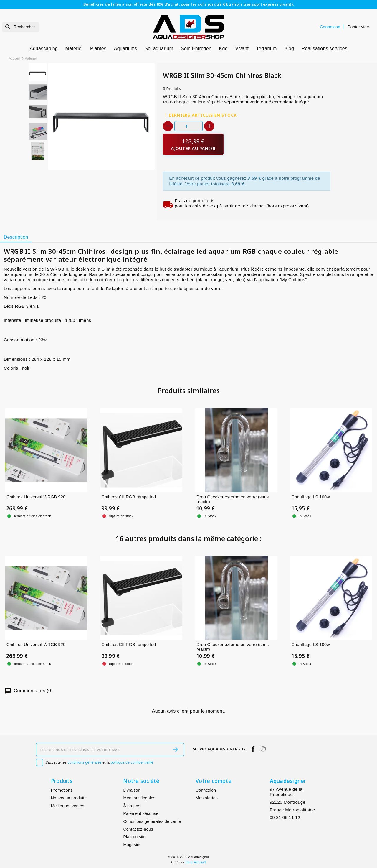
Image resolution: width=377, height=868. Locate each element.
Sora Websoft (195, 862)
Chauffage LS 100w (311, 497)
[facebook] (253, 749)
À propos (132, 806)
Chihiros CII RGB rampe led (129, 497)
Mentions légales (139, 798)
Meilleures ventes (68, 806)
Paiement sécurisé (141, 813)
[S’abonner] (176, 750)
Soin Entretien (196, 48)
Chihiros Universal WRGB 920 (36, 497)
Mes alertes (207, 798)
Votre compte (214, 781)
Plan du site (134, 837)
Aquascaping (44, 48)
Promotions (62, 790)
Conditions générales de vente (152, 821)
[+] (209, 126)
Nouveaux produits (69, 798)
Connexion (206, 790)
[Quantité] (188, 126)
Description (16, 237)
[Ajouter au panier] (193, 144)
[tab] (16, 237)
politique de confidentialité (132, 762)
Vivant (242, 48)
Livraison (132, 790)
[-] (168, 126)
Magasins (132, 845)
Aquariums (126, 48)
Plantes (98, 48)
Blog (289, 48)
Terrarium (267, 48)
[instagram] (263, 749)
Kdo (223, 48)
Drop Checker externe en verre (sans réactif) (233, 499)
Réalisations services (325, 48)
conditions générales (85, 762)
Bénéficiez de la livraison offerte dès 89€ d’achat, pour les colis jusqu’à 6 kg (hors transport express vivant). (188, 4)
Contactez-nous (138, 829)
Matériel (74, 48)
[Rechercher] (21, 27)
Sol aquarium (159, 48)
